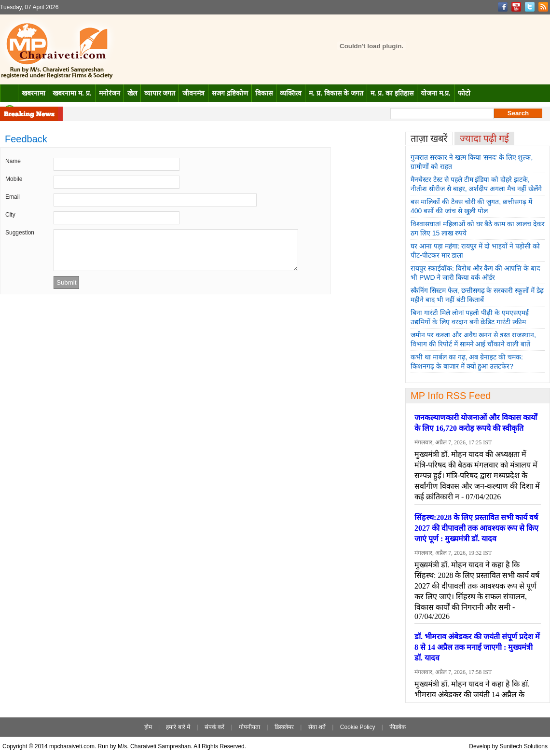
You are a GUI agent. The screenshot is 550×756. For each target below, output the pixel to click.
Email (13, 197)
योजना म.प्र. (436, 93)
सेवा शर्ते (317, 727)
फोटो (464, 93)
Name (13, 161)
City (10, 215)
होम (148, 727)
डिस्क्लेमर (284, 727)
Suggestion (20, 233)
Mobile (14, 179)
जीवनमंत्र (193, 93)
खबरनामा (34, 93)
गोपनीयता (249, 727)
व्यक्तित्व (291, 93)
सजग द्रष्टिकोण (230, 93)
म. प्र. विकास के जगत (336, 93)
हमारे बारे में (178, 727)
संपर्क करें (214, 727)
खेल (132, 93)
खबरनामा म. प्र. (72, 93)
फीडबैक (398, 727)
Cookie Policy (358, 727)
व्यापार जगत (160, 93)
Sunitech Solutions (524, 746)
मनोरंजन (110, 93)
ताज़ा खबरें (429, 138)
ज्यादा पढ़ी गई (484, 138)
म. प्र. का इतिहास (392, 93)
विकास (264, 93)
